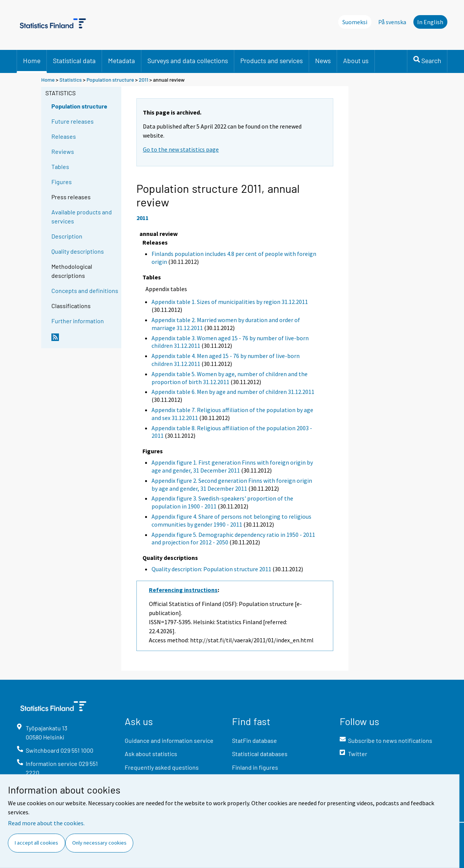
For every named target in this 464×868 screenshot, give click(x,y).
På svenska (392, 22)
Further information (78, 321)
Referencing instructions (183, 590)
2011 (143, 80)
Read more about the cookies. (46, 823)
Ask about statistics (151, 754)
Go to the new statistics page (181, 149)
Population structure (110, 80)
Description (67, 236)
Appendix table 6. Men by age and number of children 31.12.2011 (233, 392)
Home (32, 60)
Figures (62, 182)
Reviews (63, 151)
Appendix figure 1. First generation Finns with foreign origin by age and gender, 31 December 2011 (232, 466)
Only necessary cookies (99, 843)
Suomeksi (355, 22)
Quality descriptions (78, 251)
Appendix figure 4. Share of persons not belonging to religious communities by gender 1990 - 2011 (231, 520)
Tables (60, 167)
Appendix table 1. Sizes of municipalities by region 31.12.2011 (230, 302)
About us (356, 60)
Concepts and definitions (85, 291)
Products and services (271, 60)
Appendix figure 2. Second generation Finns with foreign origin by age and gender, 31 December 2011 (232, 484)
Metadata (121, 60)
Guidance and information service (169, 740)
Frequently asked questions (162, 767)
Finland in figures (255, 767)
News (323, 60)
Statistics (70, 80)
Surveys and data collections (188, 60)
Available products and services (82, 216)
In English (430, 22)
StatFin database (254, 740)
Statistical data (74, 60)
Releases (64, 136)
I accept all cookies (36, 843)
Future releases (73, 121)
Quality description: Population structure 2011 (211, 569)
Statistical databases (260, 754)
